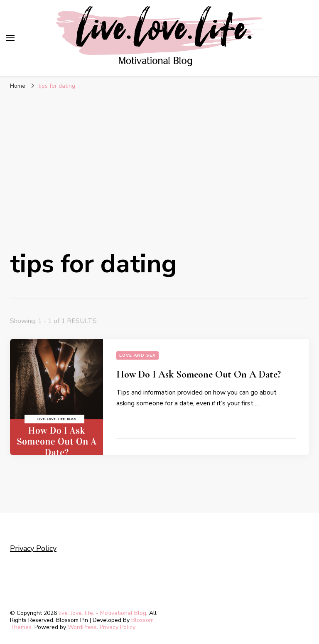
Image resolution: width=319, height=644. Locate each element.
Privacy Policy (33, 548)
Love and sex (137, 355)
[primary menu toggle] (10, 38)
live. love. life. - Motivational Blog (102, 613)
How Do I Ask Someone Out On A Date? (199, 374)
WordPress (82, 627)
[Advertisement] (159, 157)
